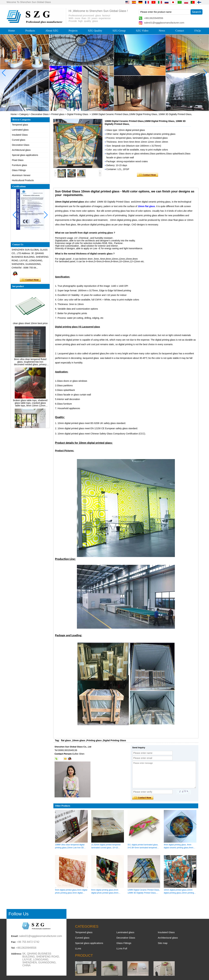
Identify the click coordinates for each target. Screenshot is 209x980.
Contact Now (30, 280)
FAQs (198, 31)
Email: (15, 936)
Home (12, 31)
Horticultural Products (23, 180)
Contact (180, 31)
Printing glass (94, 740)
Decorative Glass (40, 114)
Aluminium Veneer (21, 175)
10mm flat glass (146, 206)
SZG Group (119, 31)
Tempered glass (20, 125)
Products (30, 31)
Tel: (13, 948)
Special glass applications (25, 155)
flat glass (66, 740)
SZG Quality (95, 31)
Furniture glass (20, 165)
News (162, 31)
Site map (163, 943)
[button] (98, 109)
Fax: (14, 942)
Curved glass (19, 140)
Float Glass (18, 160)
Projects (73, 31)
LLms (78, 948)
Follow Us (19, 914)
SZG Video (142, 31)
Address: (16, 954)
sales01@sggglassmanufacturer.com (164, 23)
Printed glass (58, 114)
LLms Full (122, 948)
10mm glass (79, 740)
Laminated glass (20, 130)
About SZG (52, 31)
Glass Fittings (19, 170)
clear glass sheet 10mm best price (30, 325)
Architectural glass (21, 150)
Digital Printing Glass (78, 114)
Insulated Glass (20, 135)
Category (24, 114)
